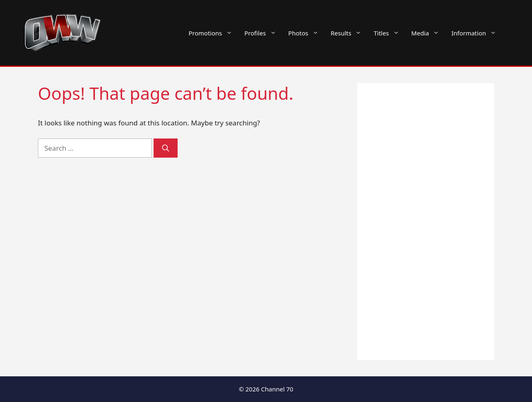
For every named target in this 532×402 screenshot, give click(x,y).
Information (477, 33)
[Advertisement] (426, 222)
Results (349, 33)
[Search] (166, 148)
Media (429, 33)
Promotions (213, 33)
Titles (389, 33)
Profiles (263, 33)
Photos (307, 33)
